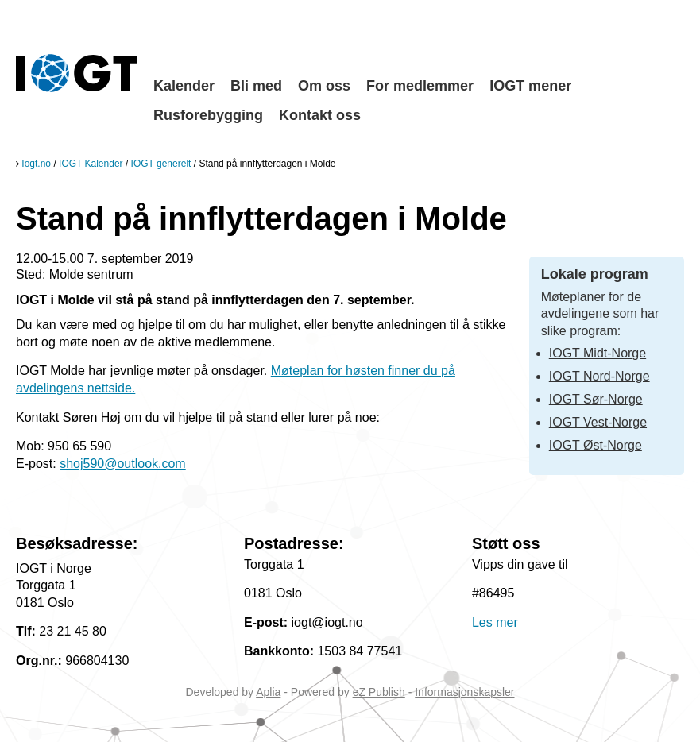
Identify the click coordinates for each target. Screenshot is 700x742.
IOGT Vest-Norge (598, 422)
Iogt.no (36, 164)
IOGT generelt (161, 164)
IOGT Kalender (91, 164)
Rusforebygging (208, 115)
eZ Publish (379, 692)
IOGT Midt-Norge (598, 353)
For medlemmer (420, 86)
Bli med (256, 86)
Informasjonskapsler (464, 692)
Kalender (184, 86)
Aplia (268, 692)
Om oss (324, 86)
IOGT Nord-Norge (599, 376)
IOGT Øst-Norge (596, 445)
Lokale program (595, 274)
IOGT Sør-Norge (596, 399)
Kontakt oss (320, 115)
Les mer (495, 622)
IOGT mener (530, 86)
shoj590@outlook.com (123, 464)
